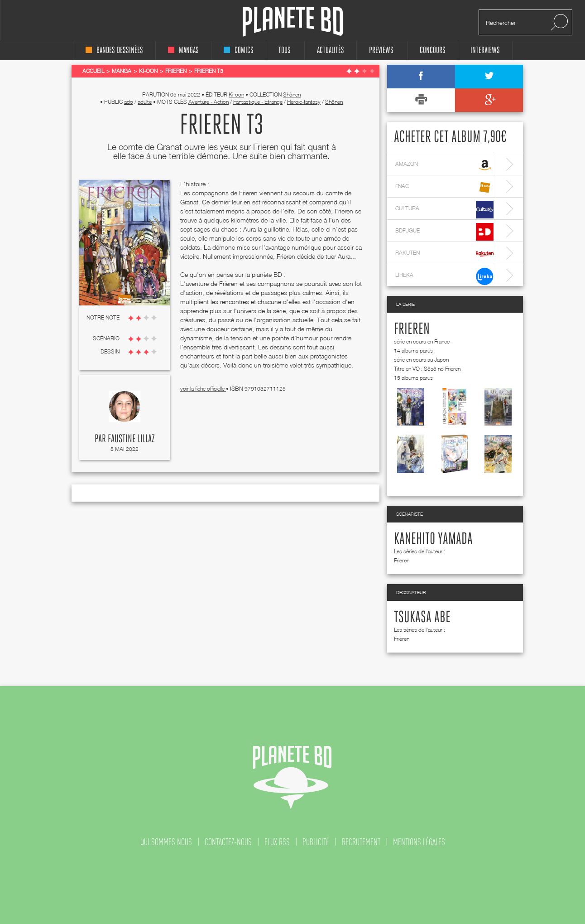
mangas (183, 51)
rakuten (444, 254)
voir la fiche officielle (203, 389)
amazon (444, 165)
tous (285, 51)
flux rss (277, 842)
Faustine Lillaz (131, 439)
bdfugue (444, 232)
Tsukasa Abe (422, 618)
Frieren (412, 329)
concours (433, 51)
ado (129, 102)
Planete (293, 22)
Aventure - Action (209, 102)
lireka (444, 276)
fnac (444, 187)
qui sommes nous (166, 842)
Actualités (331, 51)
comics (239, 51)
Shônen (292, 94)
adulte (145, 102)
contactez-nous (228, 842)
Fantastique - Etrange (258, 102)
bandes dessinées (114, 51)
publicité (316, 842)
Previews (381, 51)
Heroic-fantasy (304, 102)
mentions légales (419, 842)
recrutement (361, 842)
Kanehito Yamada (433, 539)
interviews (485, 51)
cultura (444, 210)
